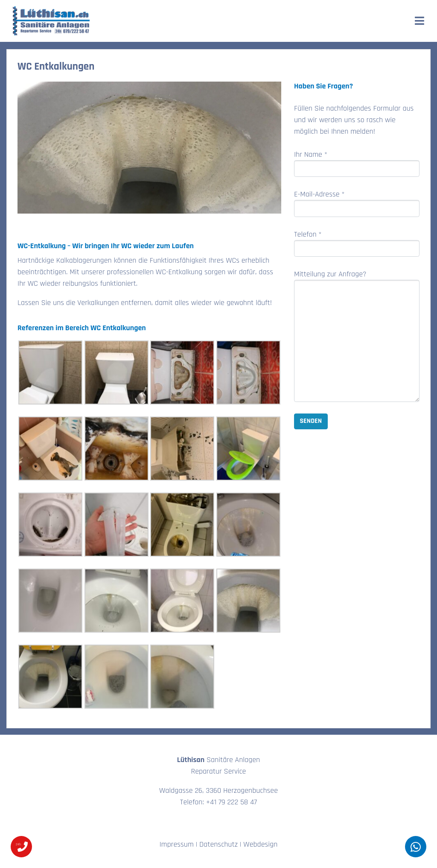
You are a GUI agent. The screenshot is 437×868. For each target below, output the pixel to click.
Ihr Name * (357, 163)
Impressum (177, 844)
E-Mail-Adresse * (357, 203)
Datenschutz (218, 844)
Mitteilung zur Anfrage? (357, 336)
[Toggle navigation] (420, 21)
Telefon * (357, 243)
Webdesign (260, 844)
